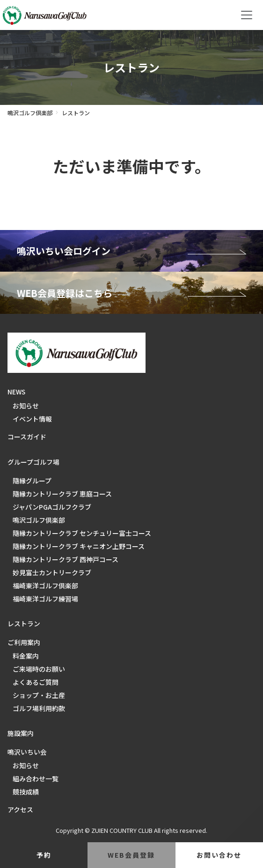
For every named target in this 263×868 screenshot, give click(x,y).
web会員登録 (131, 855)
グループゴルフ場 (33, 462)
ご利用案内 (24, 642)
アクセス (20, 809)
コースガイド (27, 437)
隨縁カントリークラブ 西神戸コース (66, 559)
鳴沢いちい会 (27, 752)
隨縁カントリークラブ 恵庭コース (62, 494)
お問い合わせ (219, 855)
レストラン (24, 623)
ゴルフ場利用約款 (39, 708)
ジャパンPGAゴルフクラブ (52, 507)
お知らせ (26, 406)
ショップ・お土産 (39, 695)
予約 (44, 855)
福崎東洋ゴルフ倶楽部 (45, 586)
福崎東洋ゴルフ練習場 (45, 599)
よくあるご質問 (36, 682)
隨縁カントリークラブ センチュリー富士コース (82, 533)
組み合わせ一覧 (36, 779)
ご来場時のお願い (39, 669)
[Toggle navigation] (247, 15)
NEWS (16, 392)
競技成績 (26, 792)
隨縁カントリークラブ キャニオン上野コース (79, 546)
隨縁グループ (32, 481)
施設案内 (21, 733)
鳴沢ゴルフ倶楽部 (30, 113)
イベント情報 (32, 419)
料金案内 (26, 656)
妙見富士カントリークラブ (52, 572)
